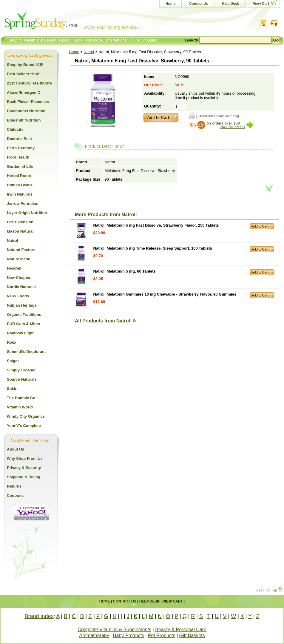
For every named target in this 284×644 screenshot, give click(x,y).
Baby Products (129, 635)
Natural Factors (21, 250)
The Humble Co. (22, 398)
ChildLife (15, 129)
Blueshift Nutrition (24, 120)
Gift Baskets (192, 635)
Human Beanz (20, 185)
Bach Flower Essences (28, 102)
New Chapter (19, 278)
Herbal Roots (19, 176)
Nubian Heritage (22, 305)
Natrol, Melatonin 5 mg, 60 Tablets (125, 271)
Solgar (13, 361)
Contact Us (199, 4)
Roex (12, 342)
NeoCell (14, 268)
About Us (16, 449)
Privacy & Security (24, 468)
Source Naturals (22, 379)
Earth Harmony (21, 148)
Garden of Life (20, 166)
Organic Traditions (24, 315)
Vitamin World (20, 407)
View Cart (261, 4)
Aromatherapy (94, 635)
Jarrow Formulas (23, 203)
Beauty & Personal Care (181, 630)
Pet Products (162, 635)
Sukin (12, 389)
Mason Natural (20, 231)
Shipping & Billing (24, 477)
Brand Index (39, 616)
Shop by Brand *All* (25, 65)
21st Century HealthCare (29, 83)
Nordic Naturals (21, 287)
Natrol (89, 52)
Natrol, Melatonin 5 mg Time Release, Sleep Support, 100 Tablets (153, 248)
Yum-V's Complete (24, 426)
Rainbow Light (20, 333)
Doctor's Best (19, 139)
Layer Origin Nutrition (27, 213)
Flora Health (18, 157)
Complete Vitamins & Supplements (114, 630)
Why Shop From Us (25, 458)
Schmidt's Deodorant (26, 352)
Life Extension (20, 222)
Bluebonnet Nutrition (26, 111)
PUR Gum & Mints (23, 324)
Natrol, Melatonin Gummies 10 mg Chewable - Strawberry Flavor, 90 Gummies (165, 294)
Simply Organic (21, 370)
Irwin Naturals (20, 194)
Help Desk (231, 4)
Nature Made (18, 259)
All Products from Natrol (106, 321)
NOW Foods (18, 296)
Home (170, 4)
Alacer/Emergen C (24, 92)
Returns (14, 486)
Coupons (15, 495)
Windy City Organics (26, 416)
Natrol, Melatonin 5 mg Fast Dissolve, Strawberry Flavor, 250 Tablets (156, 225)
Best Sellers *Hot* (23, 74)
